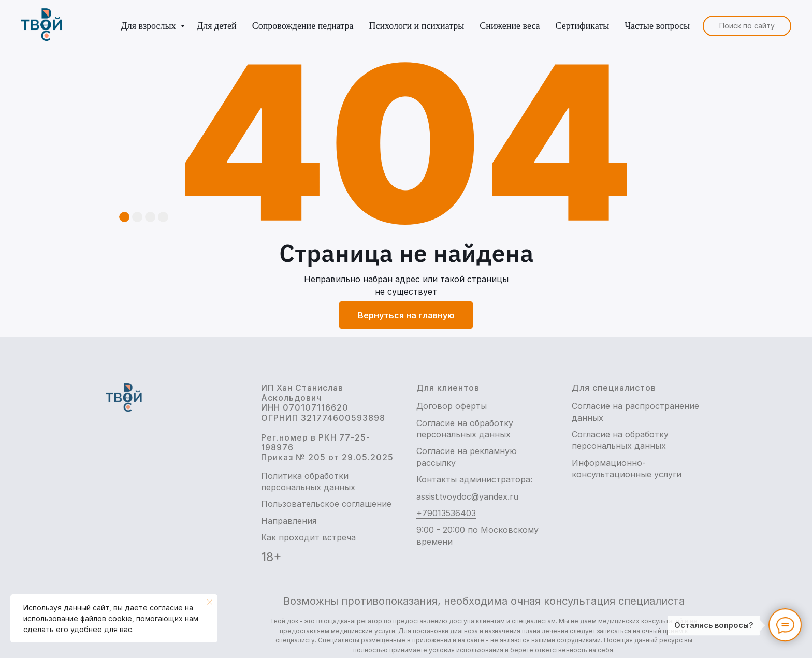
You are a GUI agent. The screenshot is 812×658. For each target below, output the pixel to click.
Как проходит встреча (308, 537)
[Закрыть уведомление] (210, 602)
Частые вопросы (657, 26)
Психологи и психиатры (416, 26)
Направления (289, 521)
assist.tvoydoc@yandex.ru (467, 496)
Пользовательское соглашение (326, 504)
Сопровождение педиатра (303, 26)
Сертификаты (583, 26)
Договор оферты (452, 406)
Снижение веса (510, 26)
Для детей (217, 26)
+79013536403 (446, 513)
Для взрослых (149, 26)
